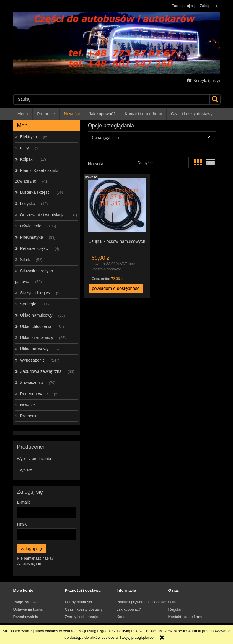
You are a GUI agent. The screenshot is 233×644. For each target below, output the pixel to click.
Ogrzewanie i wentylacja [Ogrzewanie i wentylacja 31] (42, 215)
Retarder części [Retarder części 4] (34, 248)
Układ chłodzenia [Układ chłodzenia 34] (36, 326)
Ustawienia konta (28, 609)
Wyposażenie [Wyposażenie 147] (32, 360)
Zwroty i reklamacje (82, 617)
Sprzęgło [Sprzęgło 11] (28, 304)
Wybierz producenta (34, 459)
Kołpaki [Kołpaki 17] (27, 159)
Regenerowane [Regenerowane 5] (34, 394)
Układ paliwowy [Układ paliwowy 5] (34, 349)
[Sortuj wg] (162, 162)
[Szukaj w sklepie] (111, 99)
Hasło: (23, 524)
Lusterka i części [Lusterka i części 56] (35, 192)
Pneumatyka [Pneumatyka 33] (32, 237)
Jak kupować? (129, 609)
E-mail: (24, 502)
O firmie (175, 602)
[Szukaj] (215, 99)
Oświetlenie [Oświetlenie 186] (31, 226)
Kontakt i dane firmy (185, 617)
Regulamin (177, 609)
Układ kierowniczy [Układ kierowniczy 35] (37, 338)
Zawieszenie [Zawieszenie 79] (32, 383)
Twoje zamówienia (29, 602)
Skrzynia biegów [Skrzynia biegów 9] (35, 293)
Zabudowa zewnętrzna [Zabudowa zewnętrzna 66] (41, 371)
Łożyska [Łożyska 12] (28, 204)
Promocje (29, 416)
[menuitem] (23, 114)
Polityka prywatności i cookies (142, 602)
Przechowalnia (26, 617)
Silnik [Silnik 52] (25, 260)
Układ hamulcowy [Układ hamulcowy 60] (36, 315)
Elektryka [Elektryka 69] (29, 137)
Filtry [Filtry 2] (25, 148)
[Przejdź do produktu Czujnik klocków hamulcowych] (117, 206)
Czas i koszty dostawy (84, 609)
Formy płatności (79, 602)
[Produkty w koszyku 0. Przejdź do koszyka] (204, 80)
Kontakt (123, 617)
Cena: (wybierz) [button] (106, 138)
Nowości (28, 405)
